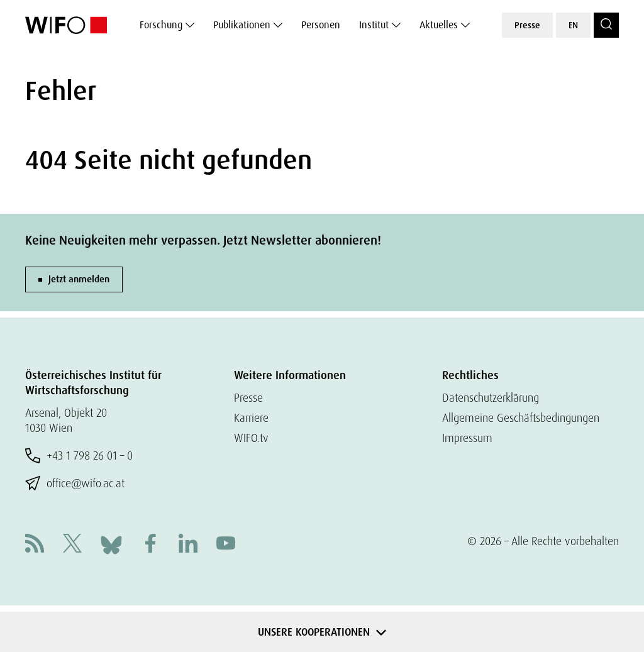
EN (573, 25)
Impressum (467, 438)
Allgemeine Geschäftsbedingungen (521, 418)
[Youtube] (226, 545)
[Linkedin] (188, 545)
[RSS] (35, 545)
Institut (374, 25)
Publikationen (242, 25)
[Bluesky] (111, 544)
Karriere (251, 418)
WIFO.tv (251, 438)
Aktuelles (439, 25)
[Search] (606, 25)
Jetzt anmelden (79, 279)
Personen (321, 25)
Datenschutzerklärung (491, 398)
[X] (72, 545)
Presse (527, 25)
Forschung (161, 25)
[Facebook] (150, 545)
